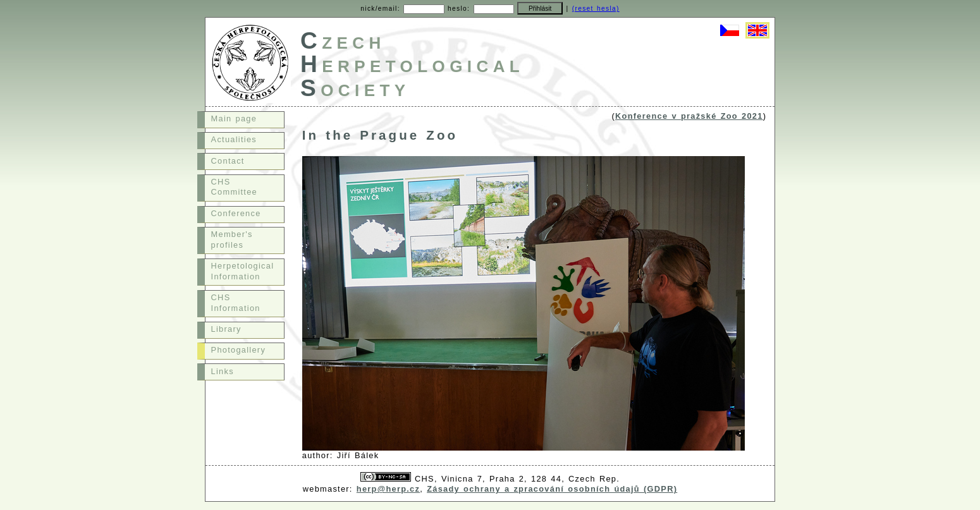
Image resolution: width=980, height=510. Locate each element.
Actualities (234, 139)
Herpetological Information (243, 271)
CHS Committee (234, 187)
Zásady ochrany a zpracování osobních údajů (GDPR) (552, 489)
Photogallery (239, 350)
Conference (236, 213)
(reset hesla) (596, 9)
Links (223, 371)
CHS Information (236, 303)
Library (226, 329)
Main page (234, 118)
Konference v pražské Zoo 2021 (689, 116)
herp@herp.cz (388, 489)
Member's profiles (232, 240)
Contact (228, 161)
